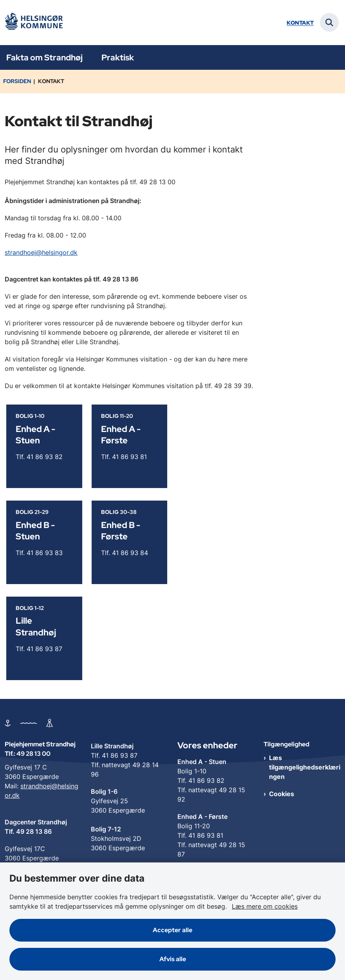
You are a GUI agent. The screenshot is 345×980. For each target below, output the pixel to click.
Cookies (282, 794)
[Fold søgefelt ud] (329, 22)
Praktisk (118, 57)
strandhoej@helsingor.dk (41, 252)
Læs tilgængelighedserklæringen (305, 767)
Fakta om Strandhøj (44, 57)
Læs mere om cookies (265, 906)
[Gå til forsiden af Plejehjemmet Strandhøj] (34, 23)
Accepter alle (172, 930)
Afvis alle (173, 959)
